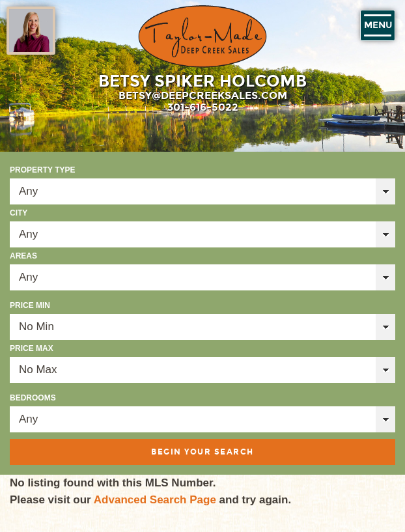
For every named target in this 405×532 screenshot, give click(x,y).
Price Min (30, 305)
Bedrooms (33, 398)
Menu (378, 25)
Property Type (42, 170)
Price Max (32, 348)
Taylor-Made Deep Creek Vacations (202, 36)
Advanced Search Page (155, 500)
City (19, 213)
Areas (23, 256)
